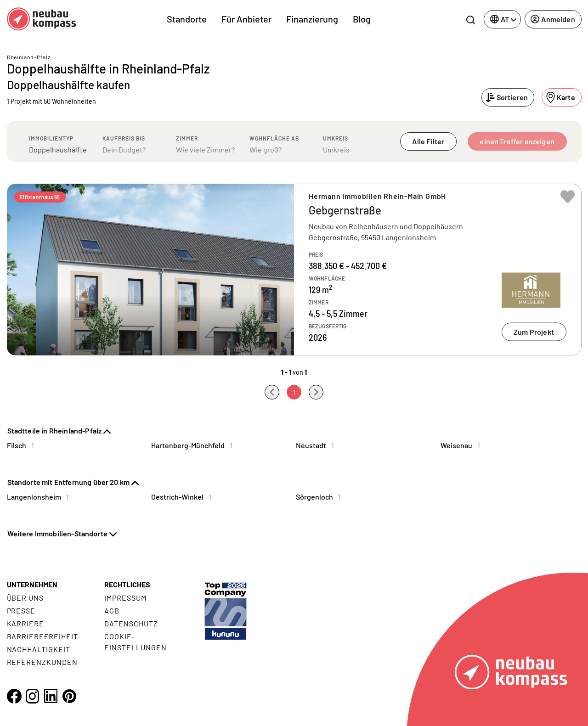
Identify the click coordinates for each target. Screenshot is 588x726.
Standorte (187, 19)
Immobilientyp (51, 138)
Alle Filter (428, 141)
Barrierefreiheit (42, 636)
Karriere (26, 623)
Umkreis (336, 138)
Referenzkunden (42, 662)
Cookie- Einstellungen (135, 642)
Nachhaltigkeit (39, 649)
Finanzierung (312, 19)
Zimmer (187, 138)
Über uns (25, 598)
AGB (112, 611)
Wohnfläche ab (274, 138)
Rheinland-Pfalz (29, 57)
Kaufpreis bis (124, 138)
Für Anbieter (246, 19)
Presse (21, 611)
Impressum (125, 598)
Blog (362, 19)
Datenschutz (131, 623)
